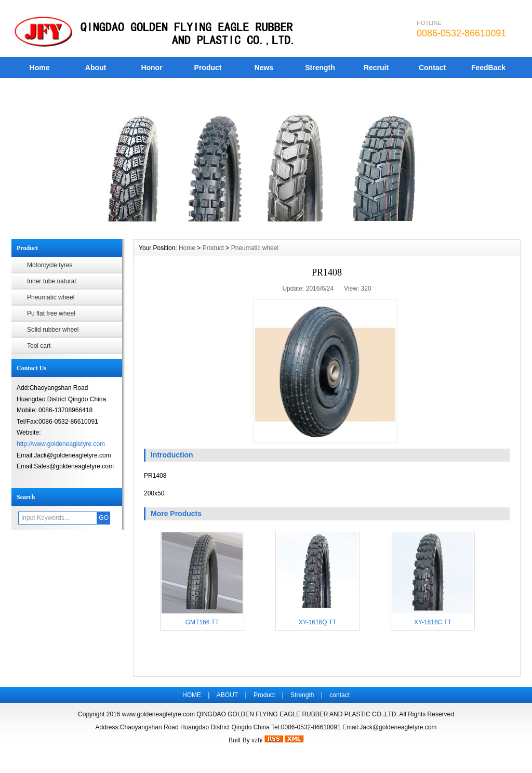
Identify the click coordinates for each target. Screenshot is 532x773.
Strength (320, 68)
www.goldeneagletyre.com (158, 714)
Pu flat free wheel (51, 313)
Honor (151, 68)
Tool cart (39, 346)
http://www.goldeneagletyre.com (61, 444)
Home (40, 68)
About (96, 68)
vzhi (257, 740)
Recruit (376, 68)
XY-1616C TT (433, 622)
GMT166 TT (202, 622)
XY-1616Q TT (318, 622)
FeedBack (488, 68)
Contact (432, 68)
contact (340, 695)
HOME (192, 695)
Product (208, 68)
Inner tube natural (51, 281)
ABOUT (227, 695)
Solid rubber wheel (53, 330)
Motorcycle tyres (50, 265)
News (264, 68)
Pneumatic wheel (51, 297)
